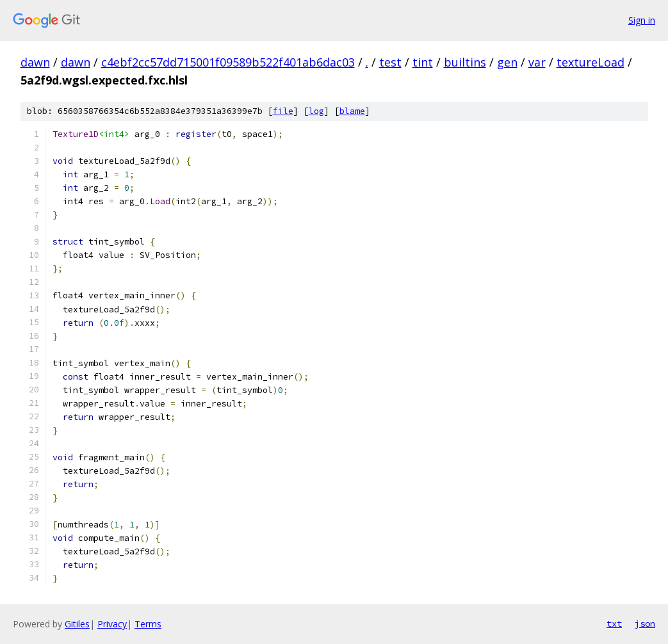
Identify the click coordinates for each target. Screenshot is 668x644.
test (390, 62)
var (537, 62)
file (283, 111)
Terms (148, 624)
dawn (35, 62)
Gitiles (77, 624)
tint (423, 62)
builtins (465, 62)
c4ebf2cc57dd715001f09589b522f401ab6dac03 (228, 62)
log (316, 111)
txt (614, 624)
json (645, 624)
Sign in (642, 20)
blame (352, 111)
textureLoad (591, 62)
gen (507, 62)
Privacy (112, 624)
